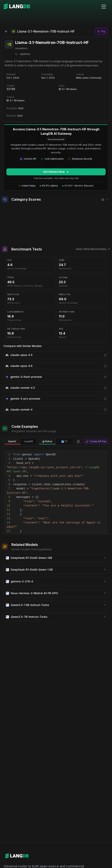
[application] (56, 222)
